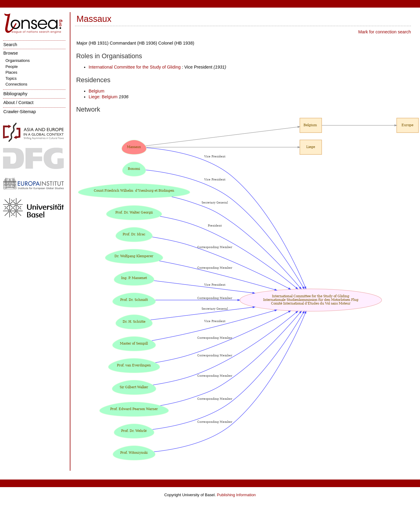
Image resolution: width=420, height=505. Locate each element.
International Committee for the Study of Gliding (135, 67)
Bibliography (15, 94)
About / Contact (18, 103)
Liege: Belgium (104, 97)
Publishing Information (236, 495)
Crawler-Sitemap (20, 112)
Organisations (18, 61)
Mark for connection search (384, 32)
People (12, 67)
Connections (16, 84)
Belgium (97, 91)
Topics (11, 78)
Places (11, 72)
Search (10, 45)
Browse (11, 53)
